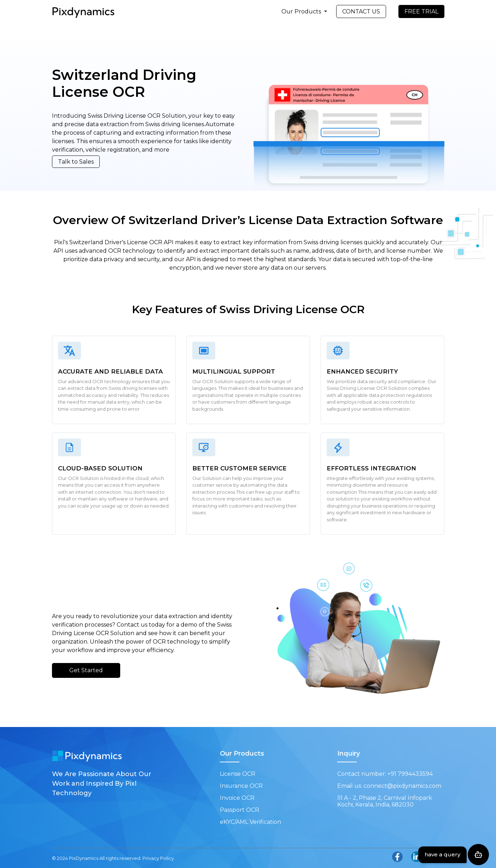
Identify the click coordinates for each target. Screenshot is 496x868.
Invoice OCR (237, 798)
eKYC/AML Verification (250, 822)
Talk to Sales (76, 162)
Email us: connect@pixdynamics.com (389, 786)
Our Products (302, 11)
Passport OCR (240, 810)
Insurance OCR (241, 786)
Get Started (86, 670)
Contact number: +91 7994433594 (385, 774)
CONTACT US (361, 11)
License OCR (238, 774)
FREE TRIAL (421, 11)
